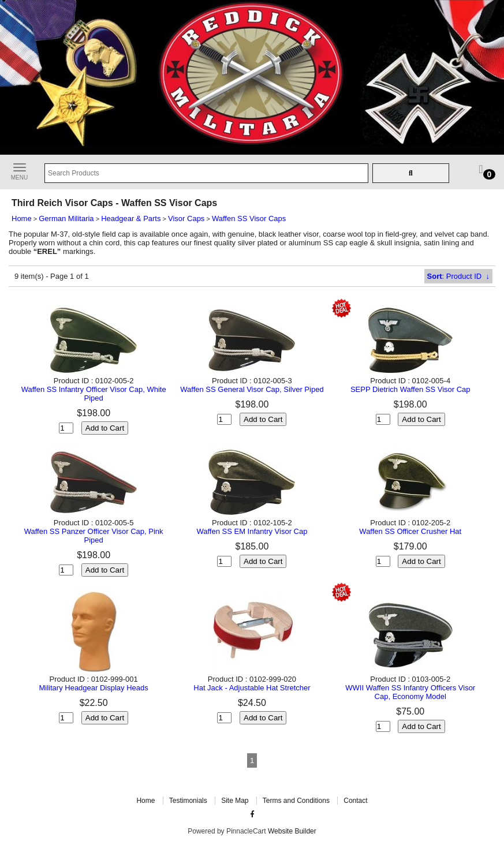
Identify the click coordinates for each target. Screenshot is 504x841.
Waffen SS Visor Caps (249, 218)
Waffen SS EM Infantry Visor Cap (252, 531)
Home (22, 218)
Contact (355, 801)
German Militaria (66, 218)
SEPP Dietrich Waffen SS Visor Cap (410, 389)
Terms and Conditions (296, 801)
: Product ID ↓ (458, 276)
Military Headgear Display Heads (93, 688)
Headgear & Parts (131, 218)
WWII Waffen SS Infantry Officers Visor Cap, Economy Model (410, 692)
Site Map (235, 801)
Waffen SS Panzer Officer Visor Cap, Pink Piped (94, 536)
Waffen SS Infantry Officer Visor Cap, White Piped (94, 394)
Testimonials (188, 801)
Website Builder (292, 831)
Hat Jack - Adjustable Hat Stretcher (252, 688)
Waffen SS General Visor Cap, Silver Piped (252, 389)
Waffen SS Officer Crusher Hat (410, 531)
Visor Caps (186, 218)
